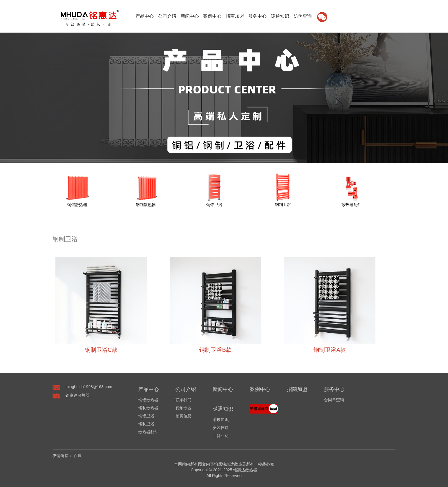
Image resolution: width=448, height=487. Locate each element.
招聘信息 (183, 416)
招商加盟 (235, 16)
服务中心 (257, 16)
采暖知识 (221, 420)
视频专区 (183, 408)
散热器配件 (148, 432)
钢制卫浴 (146, 424)
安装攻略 (221, 428)
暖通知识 (280, 16)
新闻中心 (190, 16)
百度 (78, 456)
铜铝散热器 (148, 400)
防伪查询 (303, 16)
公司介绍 (167, 16)
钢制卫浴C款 (101, 350)
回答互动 (221, 436)
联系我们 (183, 400)
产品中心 (145, 16)
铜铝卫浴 (146, 416)
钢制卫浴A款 (330, 350)
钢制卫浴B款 (215, 350)
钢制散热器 (148, 408)
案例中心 (212, 16)
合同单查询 (334, 400)
